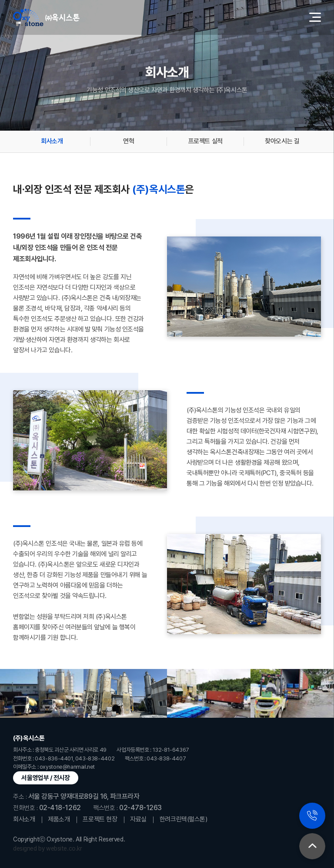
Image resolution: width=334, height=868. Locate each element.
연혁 (129, 141)
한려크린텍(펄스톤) (184, 819)
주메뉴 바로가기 (0, 0)
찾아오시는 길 (282, 141)
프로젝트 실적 (205, 141)
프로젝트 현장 (100, 819)
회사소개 (52, 141)
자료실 (138, 819)
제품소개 (59, 819)
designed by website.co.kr (48, 848)
